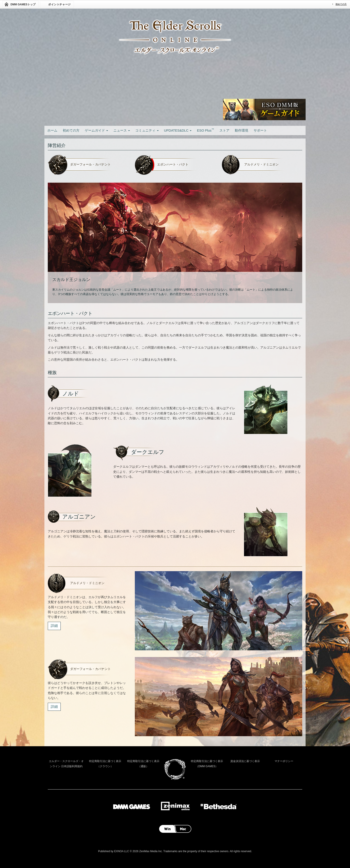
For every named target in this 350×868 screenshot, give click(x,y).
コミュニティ (147, 130)
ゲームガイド (96, 130)
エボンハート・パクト (173, 164)
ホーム (52, 130)
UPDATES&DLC (178, 130)
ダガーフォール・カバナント (90, 164)
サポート (260, 130)
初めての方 (341, 4)
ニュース (122, 130)
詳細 (54, 626)
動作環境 (242, 130)
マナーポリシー (284, 761)
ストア (224, 130)
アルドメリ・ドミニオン (261, 164)
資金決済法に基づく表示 (245, 761)
